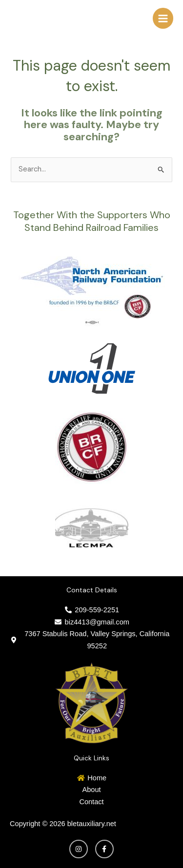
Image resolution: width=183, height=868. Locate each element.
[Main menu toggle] (163, 18)
